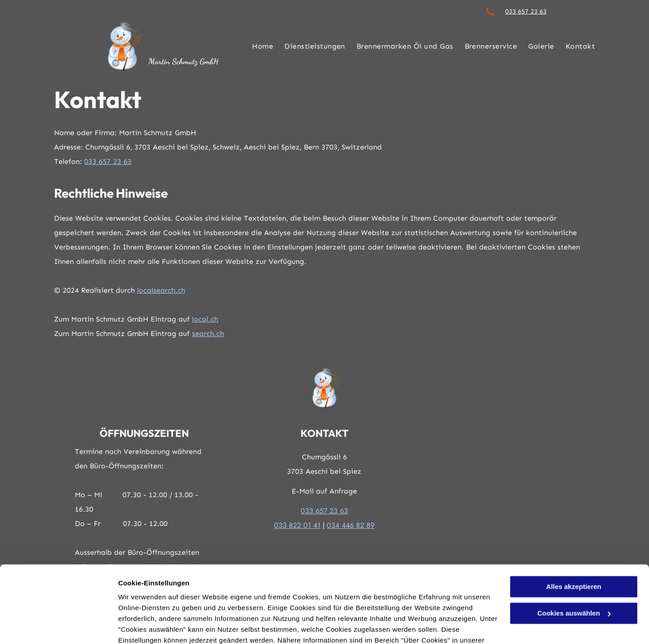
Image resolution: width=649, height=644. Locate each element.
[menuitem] (257, 46)
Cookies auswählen (150, 626)
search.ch (208, 333)
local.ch (205, 319)
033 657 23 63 (526, 11)
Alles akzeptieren (574, 537)
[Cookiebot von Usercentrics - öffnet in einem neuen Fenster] (58, 626)
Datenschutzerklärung (156, 601)
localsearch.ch (161, 290)
